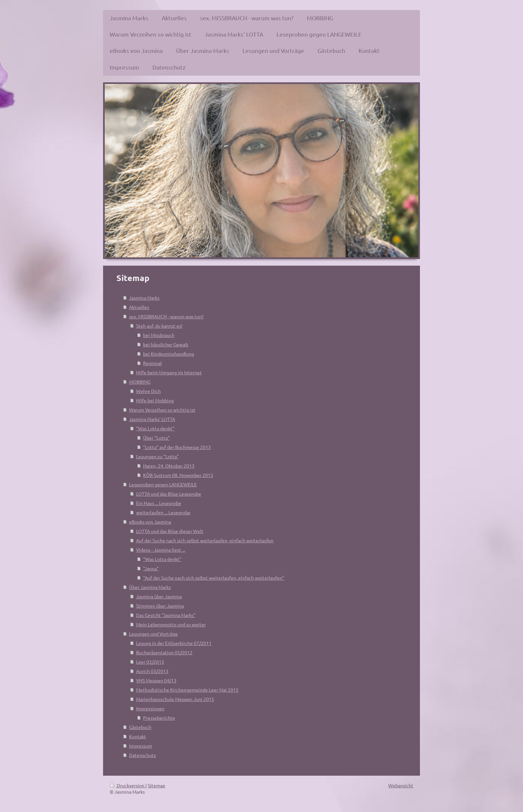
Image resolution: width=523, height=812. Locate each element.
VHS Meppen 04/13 (156, 680)
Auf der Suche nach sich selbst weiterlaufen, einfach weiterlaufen (205, 540)
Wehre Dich (148, 391)
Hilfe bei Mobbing (155, 400)
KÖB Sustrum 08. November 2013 (178, 475)
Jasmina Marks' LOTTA (152, 419)
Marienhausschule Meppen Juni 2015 (175, 699)
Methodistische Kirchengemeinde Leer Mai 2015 (187, 690)
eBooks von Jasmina (150, 522)
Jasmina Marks (144, 298)
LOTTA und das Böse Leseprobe (169, 494)
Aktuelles (139, 307)
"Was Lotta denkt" (155, 428)
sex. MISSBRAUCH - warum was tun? (166, 316)
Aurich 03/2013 (152, 671)
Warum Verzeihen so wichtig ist (162, 410)
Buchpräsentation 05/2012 (164, 652)
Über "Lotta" (156, 438)
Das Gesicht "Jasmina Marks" (166, 615)
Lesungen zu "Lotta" (157, 456)
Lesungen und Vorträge (153, 634)
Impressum (141, 746)
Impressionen (150, 708)
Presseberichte (159, 718)
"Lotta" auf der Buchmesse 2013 (177, 447)
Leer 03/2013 (150, 662)
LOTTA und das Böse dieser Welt (170, 531)
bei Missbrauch (159, 335)
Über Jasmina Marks (150, 587)
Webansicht (401, 785)
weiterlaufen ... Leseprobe (163, 512)
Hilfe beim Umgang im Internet (169, 372)
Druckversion (128, 785)
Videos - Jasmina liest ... (161, 550)
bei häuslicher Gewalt (166, 344)
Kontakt (138, 736)
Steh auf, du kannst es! (159, 326)
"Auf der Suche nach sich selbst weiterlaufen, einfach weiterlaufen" (214, 578)
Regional (152, 363)
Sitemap (156, 785)
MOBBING (140, 382)
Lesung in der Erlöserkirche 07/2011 (174, 643)
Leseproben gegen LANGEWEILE (163, 484)
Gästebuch (140, 727)
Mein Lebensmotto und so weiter (171, 624)
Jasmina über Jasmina (159, 596)
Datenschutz (143, 755)
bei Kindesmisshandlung (169, 354)
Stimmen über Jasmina (160, 606)
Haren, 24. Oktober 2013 (169, 466)
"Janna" (151, 568)
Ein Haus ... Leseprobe (159, 503)
